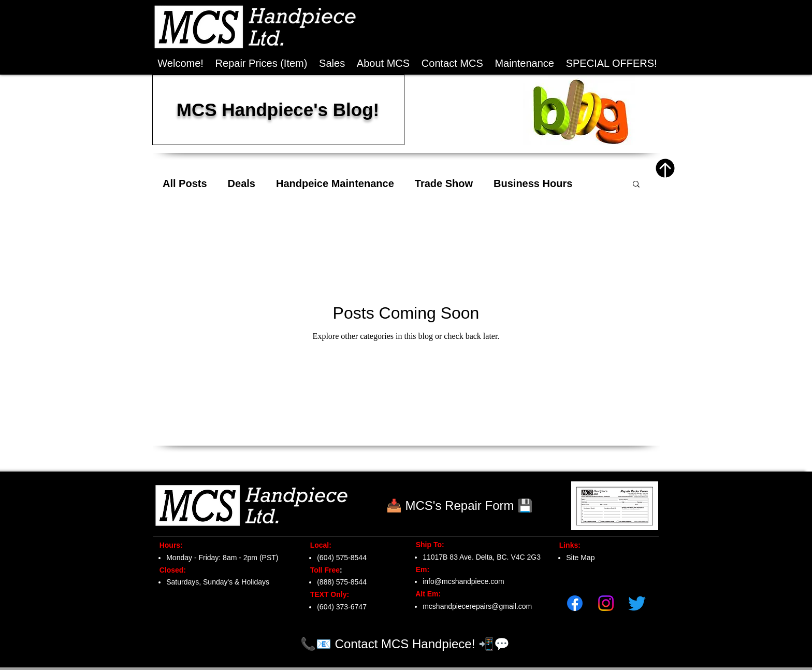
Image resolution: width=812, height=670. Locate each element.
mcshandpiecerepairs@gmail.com (477, 606)
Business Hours (533, 183)
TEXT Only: (327, 594)
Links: (567, 545)
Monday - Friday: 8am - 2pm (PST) (222, 558)
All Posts (185, 183)
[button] (611, 63)
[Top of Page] (665, 168)
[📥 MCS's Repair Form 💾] (460, 506)
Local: (318, 545)
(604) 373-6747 (342, 607)
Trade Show (444, 183)
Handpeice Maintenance (335, 183)
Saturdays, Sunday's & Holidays (218, 582)
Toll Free (322, 570)
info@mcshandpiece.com (463, 581)
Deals (242, 183)
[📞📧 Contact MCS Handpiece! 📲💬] (405, 644)
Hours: (168, 545)
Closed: (171, 570)
